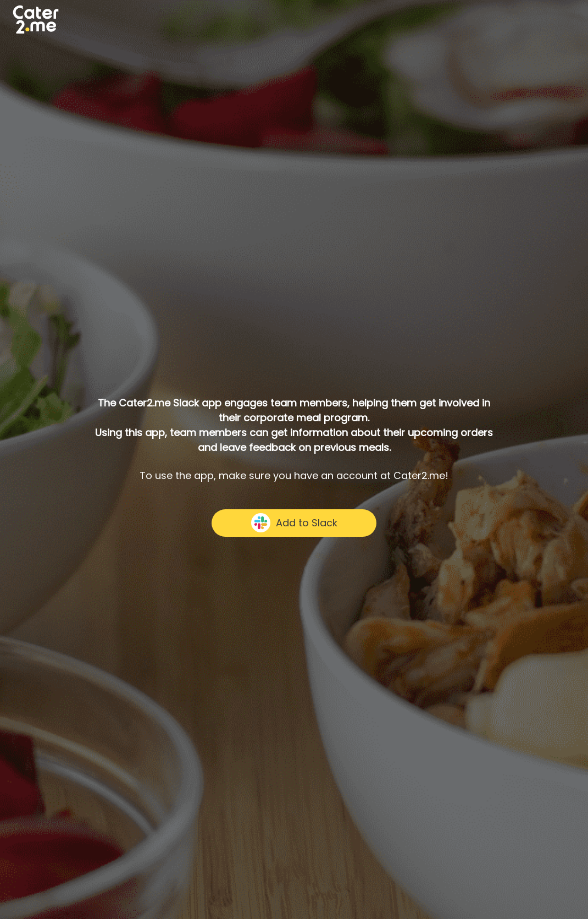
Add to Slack (294, 523)
